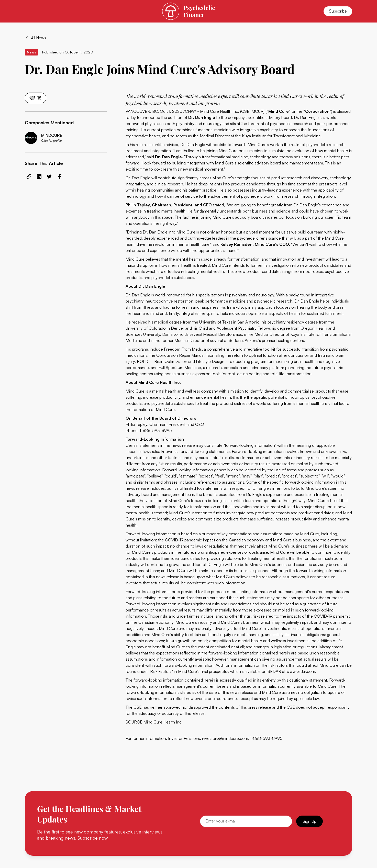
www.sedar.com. (301, 671)
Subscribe (338, 11)
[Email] (246, 821)
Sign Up (309, 821)
